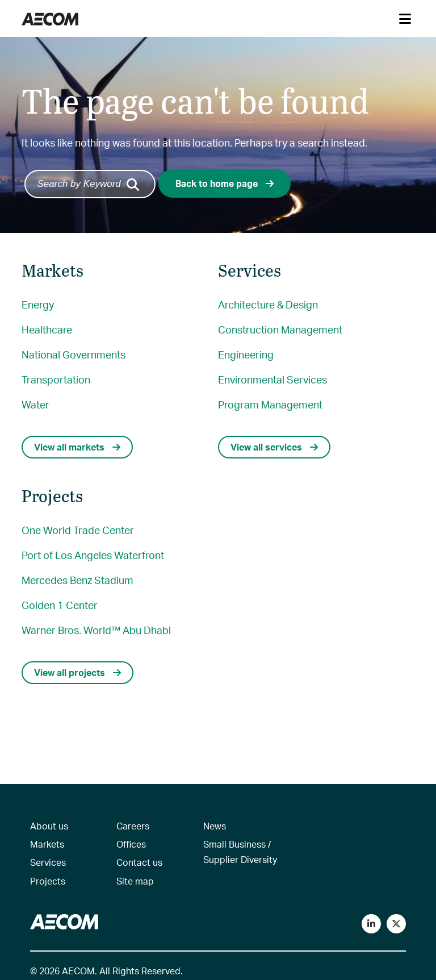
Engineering (246, 354)
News (215, 826)
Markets (47, 844)
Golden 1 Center (60, 605)
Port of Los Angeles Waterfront (93, 555)
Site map (135, 881)
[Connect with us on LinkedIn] (371, 924)
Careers (133, 826)
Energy (38, 304)
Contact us (139, 862)
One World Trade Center (78, 530)
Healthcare (47, 329)
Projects (48, 881)
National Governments (74, 354)
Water (35, 404)
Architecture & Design (268, 304)
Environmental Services (272, 379)
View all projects (77, 672)
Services (48, 862)
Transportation (56, 379)
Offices (131, 844)
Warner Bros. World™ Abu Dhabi (96, 630)
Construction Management (280, 329)
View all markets (77, 447)
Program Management (270, 404)
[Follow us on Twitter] (396, 924)
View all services (274, 447)
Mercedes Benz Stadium (77, 580)
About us (49, 826)
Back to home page (225, 183)
